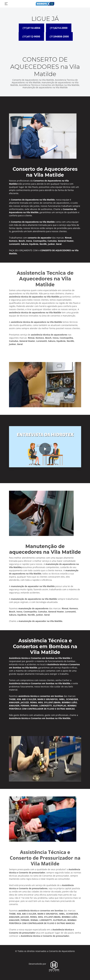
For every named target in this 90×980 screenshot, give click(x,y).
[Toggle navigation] (6, 4)
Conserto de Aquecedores (62, 951)
